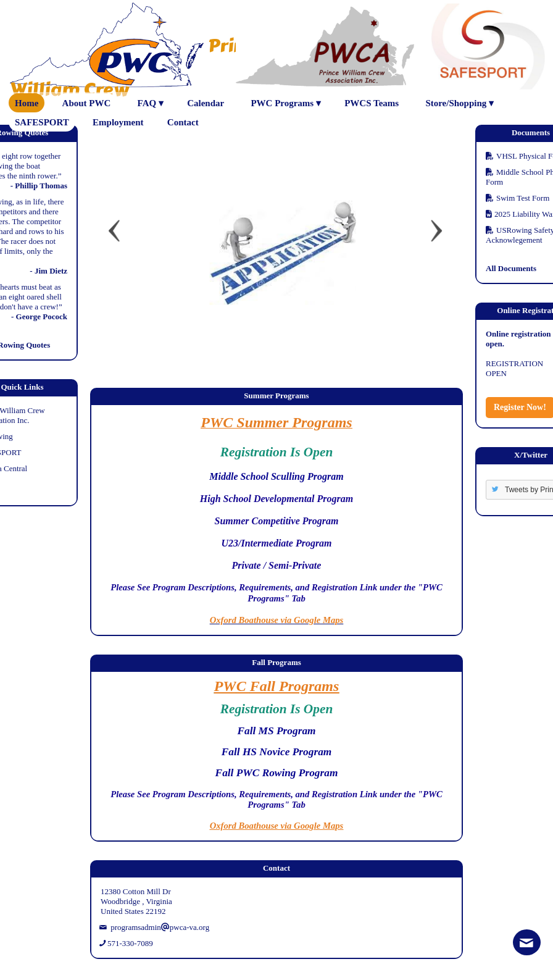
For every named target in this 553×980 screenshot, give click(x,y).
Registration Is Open (277, 452)
